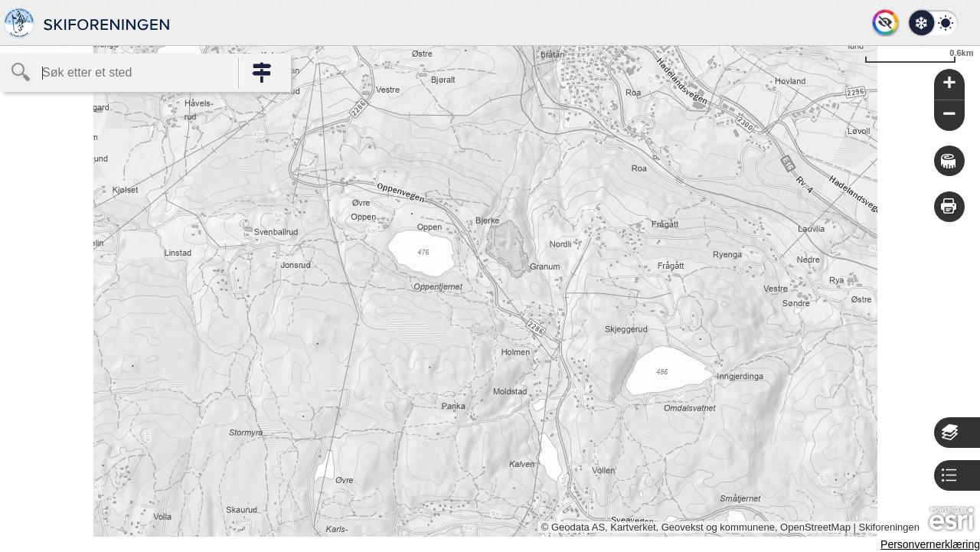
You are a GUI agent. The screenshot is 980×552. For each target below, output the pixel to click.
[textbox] (119, 73)
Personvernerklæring (930, 544)
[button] (932, 23)
